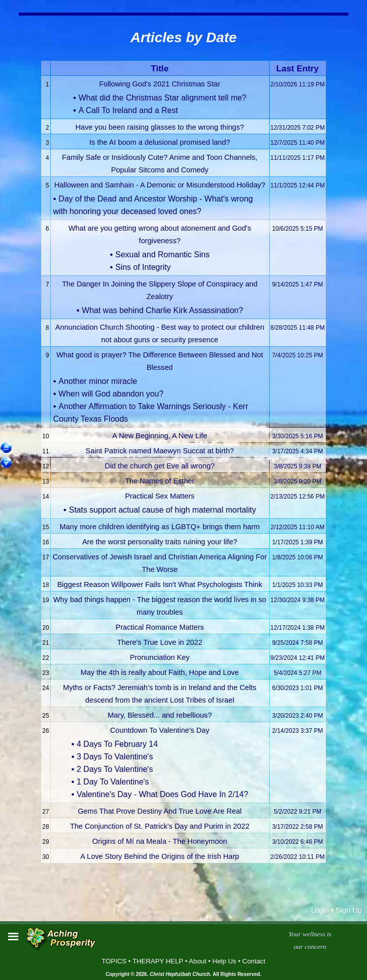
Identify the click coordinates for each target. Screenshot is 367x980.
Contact (254, 961)
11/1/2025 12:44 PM (298, 185)
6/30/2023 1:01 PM (297, 688)
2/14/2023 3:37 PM (297, 731)
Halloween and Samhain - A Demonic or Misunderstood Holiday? (160, 185)
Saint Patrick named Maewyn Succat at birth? (160, 451)
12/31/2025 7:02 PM (298, 128)
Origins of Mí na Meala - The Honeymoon (160, 841)
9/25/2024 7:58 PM (297, 643)
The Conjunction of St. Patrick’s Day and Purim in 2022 (159, 826)
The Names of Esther (160, 481)
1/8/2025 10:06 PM (297, 557)
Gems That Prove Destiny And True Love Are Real (160, 811)
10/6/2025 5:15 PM (297, 229)
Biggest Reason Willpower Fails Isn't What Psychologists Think (160, 584)
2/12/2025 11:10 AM (297, 527)
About (198, 961)
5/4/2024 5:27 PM (297, 673)
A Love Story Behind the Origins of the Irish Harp (160, 856)
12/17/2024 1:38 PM (298, 628)
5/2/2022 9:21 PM (297, 812)
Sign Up (349, 910)
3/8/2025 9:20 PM (297, 481)
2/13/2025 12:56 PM (298, 497)
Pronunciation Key (160, 657)
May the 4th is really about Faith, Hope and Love (159, 672)
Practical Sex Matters (160, 496)
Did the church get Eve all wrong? (160, 466)
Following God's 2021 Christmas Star (159, 84)
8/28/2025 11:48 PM (298, 328)
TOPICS (114, 961)
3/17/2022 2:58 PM (297, 827)
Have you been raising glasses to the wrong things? (160, 127)
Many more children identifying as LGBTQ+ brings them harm (160, 527)
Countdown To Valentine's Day (160, 730)
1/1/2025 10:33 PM (297, 585)
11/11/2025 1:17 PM (298, 158)
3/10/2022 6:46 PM (297, 842)
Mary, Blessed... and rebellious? (159, 715)
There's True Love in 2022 (160, 642)
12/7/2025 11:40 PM (298, 143)
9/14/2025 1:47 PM (297, 284)
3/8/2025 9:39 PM (297, 466)
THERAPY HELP (158, 961)
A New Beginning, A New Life (160, 436)
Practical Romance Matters (160, 627)
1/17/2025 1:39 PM (297, 542)
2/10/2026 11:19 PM (298, 84)
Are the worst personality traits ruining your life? (160, 542)
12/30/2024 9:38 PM (298, 600)
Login (320, 910)
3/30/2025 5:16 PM (297, 436)
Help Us (224, 961)
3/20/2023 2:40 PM (297, 716)
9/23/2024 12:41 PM (298, 658)
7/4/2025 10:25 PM (297, 355)
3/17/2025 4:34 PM (297, 451)
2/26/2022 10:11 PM (298, 857)
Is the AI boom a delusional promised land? (160, 142)
